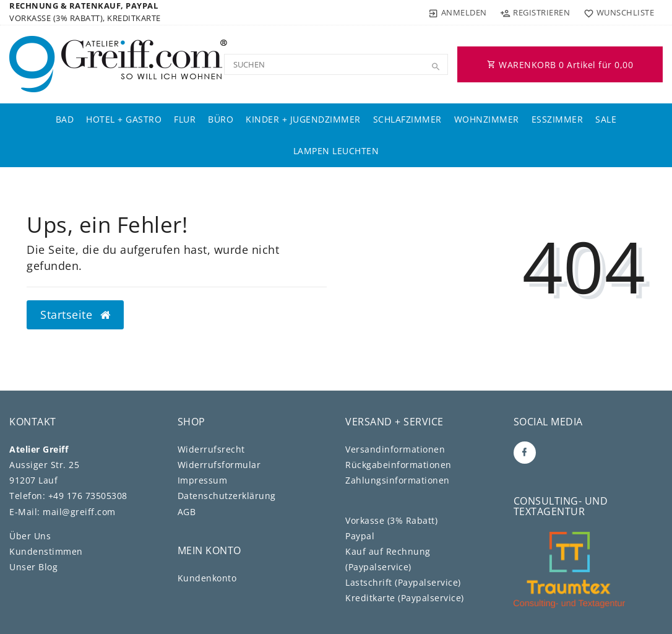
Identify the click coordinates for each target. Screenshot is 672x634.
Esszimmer (558, 119)
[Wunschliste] (616, 12)
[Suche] (436, 67)
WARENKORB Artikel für (560, 65)
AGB (187, 512)
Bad (65, 119)
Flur (185, 119)
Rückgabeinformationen (398, 465)
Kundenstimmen (46, 551)
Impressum (203, 480)
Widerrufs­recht (211, 449)
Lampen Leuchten (336, 151)
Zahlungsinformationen (398, 480)
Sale (606, 119)
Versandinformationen (395, 449)
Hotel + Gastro (124, 119)
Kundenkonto (207, 578)
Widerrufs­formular (219, 465)
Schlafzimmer (407, 119)
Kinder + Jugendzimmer (303, 119)
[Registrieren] (535, 12)
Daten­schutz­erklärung (227, 496)
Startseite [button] (75, 315)
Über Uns (30, 536)
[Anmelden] (458, 12)
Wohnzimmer (487, 119)
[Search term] (336, 64)
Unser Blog (33, 567)
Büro (221, 119)
